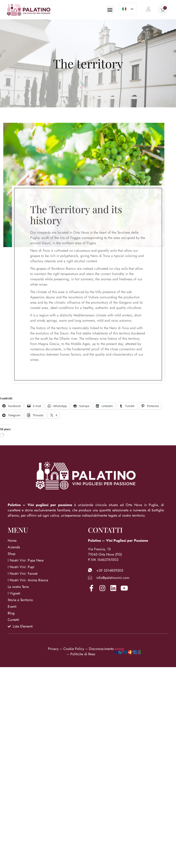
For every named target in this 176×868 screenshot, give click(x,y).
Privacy (53, 649)
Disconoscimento (101, 649)
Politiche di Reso (83, 654)
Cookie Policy (74, 649)
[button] (110, 10)
